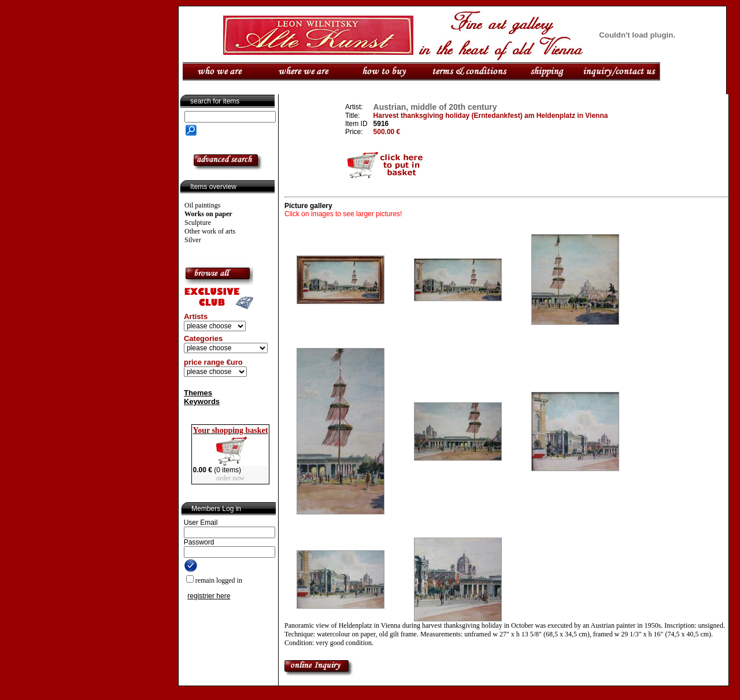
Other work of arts (210, 231)
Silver (193, 240)
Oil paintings (202, 205)
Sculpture (198, 223)
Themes (198, 393)
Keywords (202, 401)
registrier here (209, 596)
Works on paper (208, 214)
